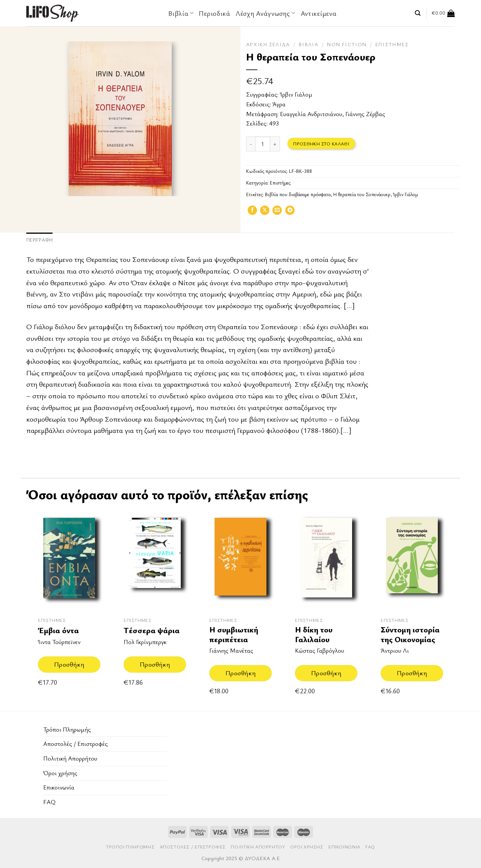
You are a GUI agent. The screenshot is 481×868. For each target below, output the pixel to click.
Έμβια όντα (58, 630)
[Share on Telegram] (290, 213)
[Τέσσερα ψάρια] (155, 561)
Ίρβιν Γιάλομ (296, 94)
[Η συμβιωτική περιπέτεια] (240, 561)
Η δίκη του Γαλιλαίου (314, 634)
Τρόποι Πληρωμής (67, 729)
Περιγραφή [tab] (39, 240)
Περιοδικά (214, 13)
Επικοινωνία (59, 787)
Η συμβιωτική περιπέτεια (234, 634)
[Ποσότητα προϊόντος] (263, 144)
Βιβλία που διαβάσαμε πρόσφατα (298, 194)
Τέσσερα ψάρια (152, 630)
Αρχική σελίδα (268, 44)
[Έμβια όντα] (69, 561)
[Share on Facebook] (252, 213)
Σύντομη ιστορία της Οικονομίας (410, 634)
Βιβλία (181, 13)
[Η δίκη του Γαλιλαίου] (326, 561)
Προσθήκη (69, 664)
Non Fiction (347, 44)
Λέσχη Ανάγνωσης (265, 13)
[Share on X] (265, 213)
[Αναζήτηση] (418, 13)
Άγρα (279, 104)
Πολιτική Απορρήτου (70, 758)
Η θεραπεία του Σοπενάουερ (362, 194)
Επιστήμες (392, 44)
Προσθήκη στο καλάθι (321, 144)
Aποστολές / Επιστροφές (76, 744)
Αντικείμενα (319, 13)
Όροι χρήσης (60, 773)
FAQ (49, 802)
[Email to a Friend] (277, 213)
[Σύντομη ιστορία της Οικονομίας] (412, 561)
